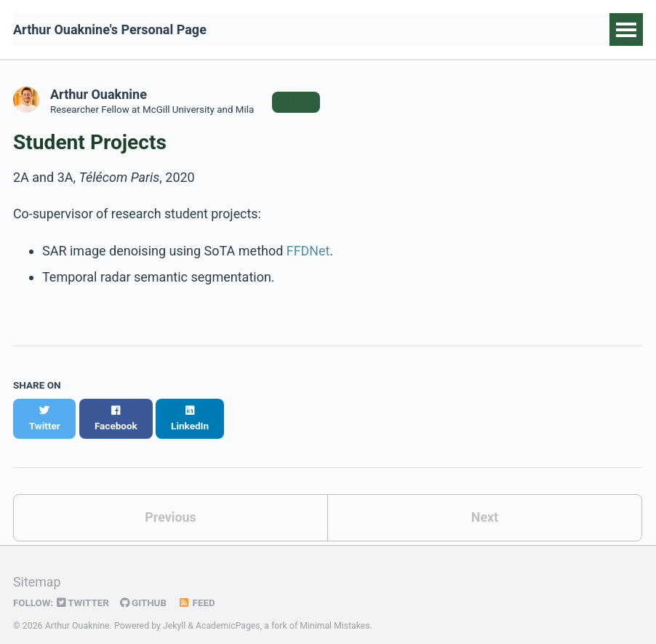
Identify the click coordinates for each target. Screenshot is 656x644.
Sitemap (37, 567)
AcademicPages (228, 611)
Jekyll (175, 611)
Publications (295, 29)
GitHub (144, 588)
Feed (198, 588)
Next (485, 502)
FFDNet (308, 251)
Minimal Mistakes (336, 611)
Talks (484, 29)
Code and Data (400, 29)
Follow (299, 102)
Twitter (84, 588)
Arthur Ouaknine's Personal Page (110, 29)
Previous (171, 502)
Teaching (552, 29)
